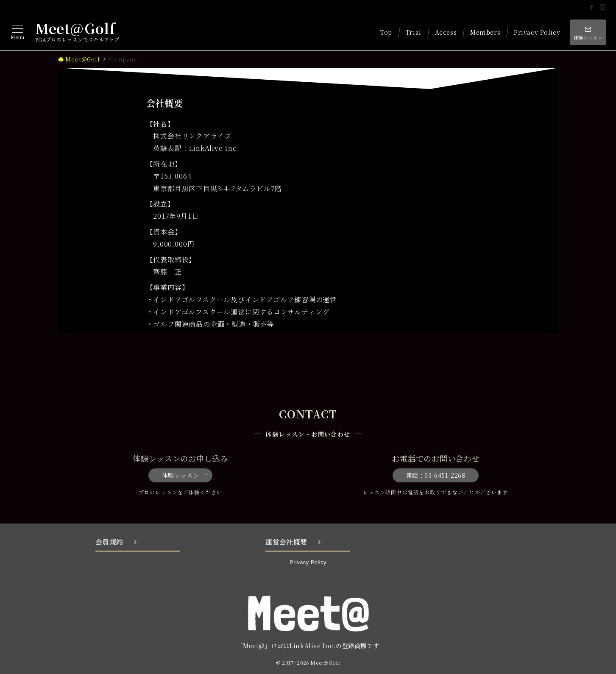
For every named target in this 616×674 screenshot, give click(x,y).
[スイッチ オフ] (588, 32)
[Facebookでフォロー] (592, 7)
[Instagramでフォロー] (603, 7)
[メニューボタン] (18, 32)
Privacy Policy (308, 562)
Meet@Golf (75, 28)
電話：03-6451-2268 (436, 475)
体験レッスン (185, 475)
